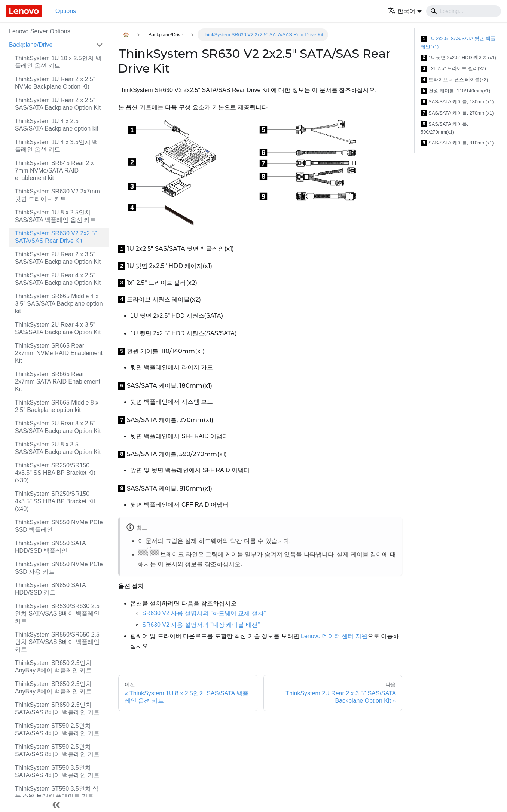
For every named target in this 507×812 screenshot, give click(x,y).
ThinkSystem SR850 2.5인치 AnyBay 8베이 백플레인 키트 (53, 688)
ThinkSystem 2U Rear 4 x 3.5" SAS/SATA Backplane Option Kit (58, 328)
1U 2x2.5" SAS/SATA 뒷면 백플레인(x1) (458, 42)
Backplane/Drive (31, 45)
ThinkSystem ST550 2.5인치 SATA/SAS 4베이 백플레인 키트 (57, 729)
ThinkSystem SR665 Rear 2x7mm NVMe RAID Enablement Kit (59, 353)
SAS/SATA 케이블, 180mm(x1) (457, 102)
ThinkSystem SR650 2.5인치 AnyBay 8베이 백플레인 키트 (53, 667)
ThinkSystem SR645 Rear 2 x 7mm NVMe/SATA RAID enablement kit (54, 170)
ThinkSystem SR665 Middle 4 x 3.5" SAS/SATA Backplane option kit (59, 304)
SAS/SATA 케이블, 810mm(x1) (457, 143)
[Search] (464, 11)
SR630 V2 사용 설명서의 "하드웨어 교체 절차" (204, 613)
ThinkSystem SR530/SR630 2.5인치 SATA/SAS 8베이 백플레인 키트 (57, 613)
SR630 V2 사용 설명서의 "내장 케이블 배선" (201, 625)
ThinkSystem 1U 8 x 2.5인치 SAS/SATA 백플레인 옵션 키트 (55, 216)
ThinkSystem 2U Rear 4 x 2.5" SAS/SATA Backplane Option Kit (58, 279)
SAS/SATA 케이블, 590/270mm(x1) (444, 128)
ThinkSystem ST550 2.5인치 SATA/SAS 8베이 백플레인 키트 (57, 750)
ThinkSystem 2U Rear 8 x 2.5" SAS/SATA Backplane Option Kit (58, 427)
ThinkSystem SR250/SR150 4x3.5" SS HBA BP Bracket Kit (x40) (55, 501)
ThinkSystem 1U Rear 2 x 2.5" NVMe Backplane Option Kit (55, 83)
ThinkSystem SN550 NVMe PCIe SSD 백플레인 (59, 526)
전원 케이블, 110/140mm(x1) (455, 91)
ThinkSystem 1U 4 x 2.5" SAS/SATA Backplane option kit (57, 125)
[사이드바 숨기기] (56, 805)
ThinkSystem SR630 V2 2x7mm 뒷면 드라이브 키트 (57, 195)
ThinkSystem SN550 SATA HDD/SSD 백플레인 (50, 547)
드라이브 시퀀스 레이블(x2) (454, 80)
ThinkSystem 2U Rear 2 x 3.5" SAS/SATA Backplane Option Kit (58, 258)
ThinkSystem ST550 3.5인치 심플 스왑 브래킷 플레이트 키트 (57, 792)
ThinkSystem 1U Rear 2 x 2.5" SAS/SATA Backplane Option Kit (58, 104)
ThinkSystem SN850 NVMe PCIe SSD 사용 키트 (59, 568)
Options (66, 11)
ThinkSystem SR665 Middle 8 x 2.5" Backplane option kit (57, 406)
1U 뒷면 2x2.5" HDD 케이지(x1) (458, 58)
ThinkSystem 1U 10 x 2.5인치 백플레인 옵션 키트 (58, 62)
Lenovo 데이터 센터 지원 (334, 636)
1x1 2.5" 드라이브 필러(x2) (453, 69)
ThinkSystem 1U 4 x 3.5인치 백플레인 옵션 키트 (56, 146)
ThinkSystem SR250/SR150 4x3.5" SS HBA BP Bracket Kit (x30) (55, 473)
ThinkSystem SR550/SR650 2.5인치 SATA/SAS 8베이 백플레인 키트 (57, 642)
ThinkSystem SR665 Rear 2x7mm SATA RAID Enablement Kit (58, 381)
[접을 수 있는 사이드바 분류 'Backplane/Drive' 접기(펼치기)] (100, 45)
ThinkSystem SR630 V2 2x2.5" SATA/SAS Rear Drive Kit (56, 237)
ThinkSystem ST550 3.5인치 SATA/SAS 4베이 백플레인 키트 (57, 771)
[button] (405, 11)
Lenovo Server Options (40, 31)
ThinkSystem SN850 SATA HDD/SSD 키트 (50, 589)
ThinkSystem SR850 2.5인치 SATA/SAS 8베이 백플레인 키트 (57, 709)
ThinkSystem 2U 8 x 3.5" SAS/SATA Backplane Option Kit (58, 448)
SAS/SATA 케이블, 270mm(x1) (457, 113)
